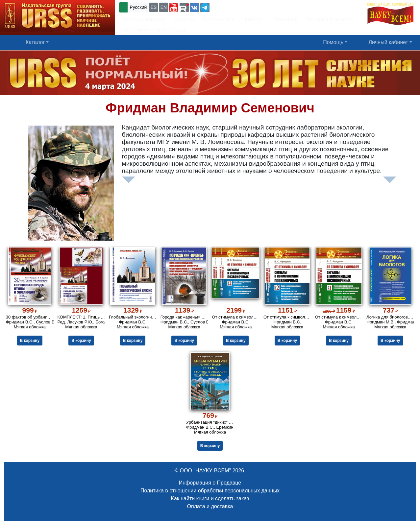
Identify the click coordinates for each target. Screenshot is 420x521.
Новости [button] (253, 19)
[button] (174, 8)
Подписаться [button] (219, 19)
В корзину (30, 341)
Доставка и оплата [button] (328, 19)
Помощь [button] (333, 42)
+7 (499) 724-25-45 (235, 7)
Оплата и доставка (210, 506)
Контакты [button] (184, 19)
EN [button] (164, 7)
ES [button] (154, 7)
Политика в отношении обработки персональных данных (210, 491)
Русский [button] (138, 7)
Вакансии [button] (284, 19)
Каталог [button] (35, 42)
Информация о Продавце (210, 483)
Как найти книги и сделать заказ (210, 498)
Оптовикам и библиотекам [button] (155, 30)
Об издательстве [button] (144, 19)
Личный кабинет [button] (388, 42)
